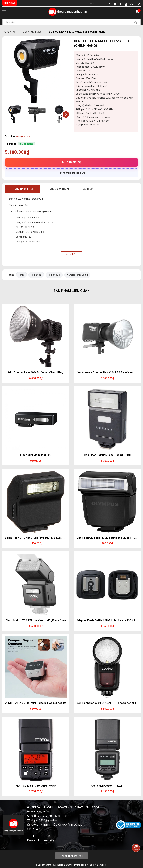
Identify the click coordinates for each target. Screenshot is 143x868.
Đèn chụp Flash (32, 32)
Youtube (49, 838)
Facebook (33, 838)
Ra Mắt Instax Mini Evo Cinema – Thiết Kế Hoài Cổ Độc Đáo (89, 3)
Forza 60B (36, 275)
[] (72, 856)
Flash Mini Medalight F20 (36, 455)
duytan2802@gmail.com (45, 820)
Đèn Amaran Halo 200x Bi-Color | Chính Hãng (36, 372)
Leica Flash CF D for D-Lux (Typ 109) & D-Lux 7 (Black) (39, 538)
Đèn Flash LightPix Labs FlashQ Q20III (107, 455)
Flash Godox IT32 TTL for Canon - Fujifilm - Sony (36, 620)
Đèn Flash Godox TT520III (107, 786)
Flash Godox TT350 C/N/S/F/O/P (36, 786)
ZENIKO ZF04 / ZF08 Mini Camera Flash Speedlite (36, 703)
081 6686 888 (58, 816)
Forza (21, 275)
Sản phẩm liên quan (72, 291)
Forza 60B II (54, 275)
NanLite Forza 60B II (77, 275)
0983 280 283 (40, 816)
